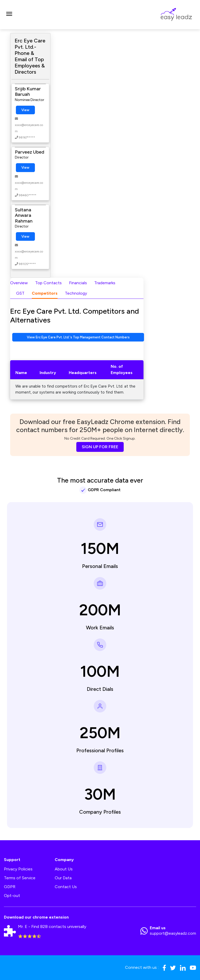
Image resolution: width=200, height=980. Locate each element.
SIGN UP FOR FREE (100, 447)
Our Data (63, 878)
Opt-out (12, 896)
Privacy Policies (18, 869)
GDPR (10, 887)
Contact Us (66, 887)
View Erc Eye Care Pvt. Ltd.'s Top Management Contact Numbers (78, 337)
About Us (64, 869)
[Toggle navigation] (9, 15)
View (25, 110)
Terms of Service (20, 878)
